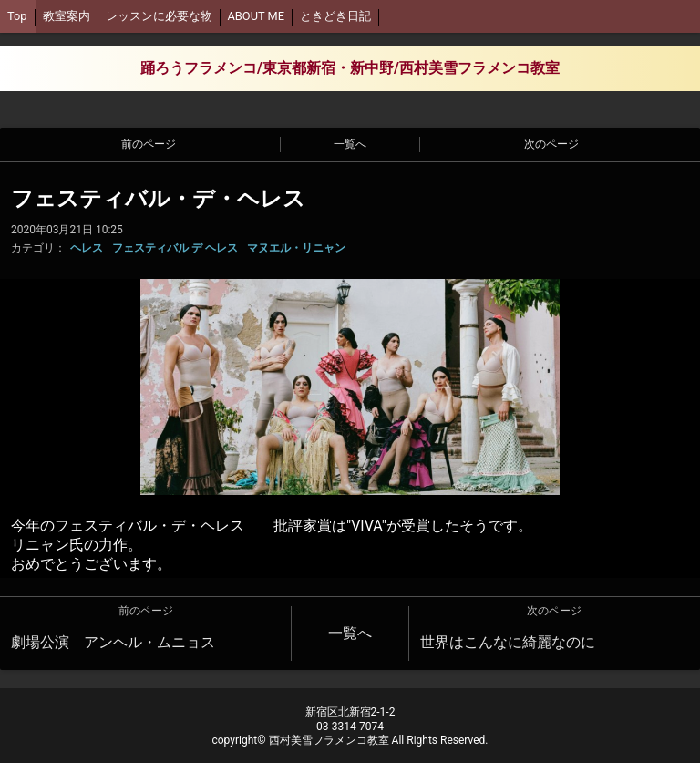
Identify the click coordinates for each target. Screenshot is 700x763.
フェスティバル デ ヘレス (175, 248)
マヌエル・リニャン (296, 248)
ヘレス (87, 248)
